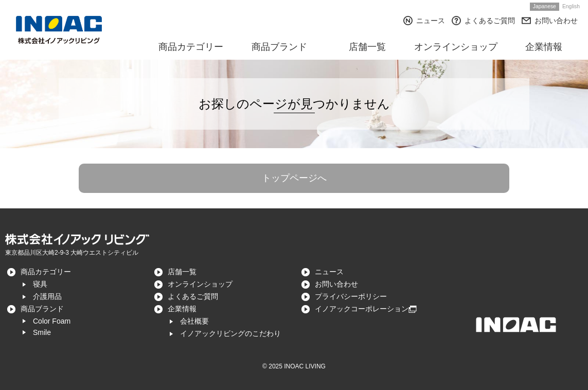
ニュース (431, 21)
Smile (42, 332)
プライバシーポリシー (351, 296)
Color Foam (52, 321)
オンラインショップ (200, 284)
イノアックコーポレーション (362, 309)
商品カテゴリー (46, 272)
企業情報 (182, 309)
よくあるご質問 (490, 21)
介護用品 (47, 296)
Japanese (545, 6)
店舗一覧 (182, 272)
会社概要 (194, 321)
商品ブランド (42, 309)
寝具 (40, 284)
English (571, 6)
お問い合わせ (556, 21)
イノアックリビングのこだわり (230, 333)
